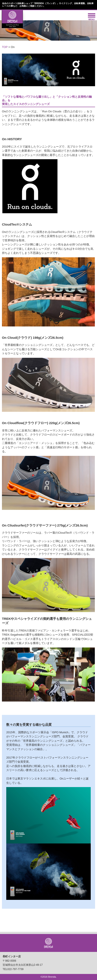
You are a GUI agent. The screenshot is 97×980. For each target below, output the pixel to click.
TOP (5, 47)
